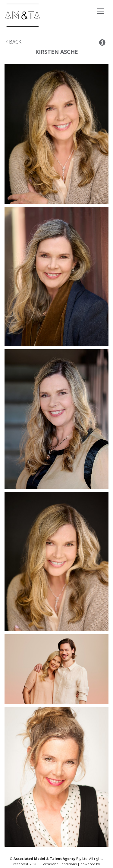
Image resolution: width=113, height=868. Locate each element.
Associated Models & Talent (45, 15)
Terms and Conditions (59, 864)
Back (14, 42)
